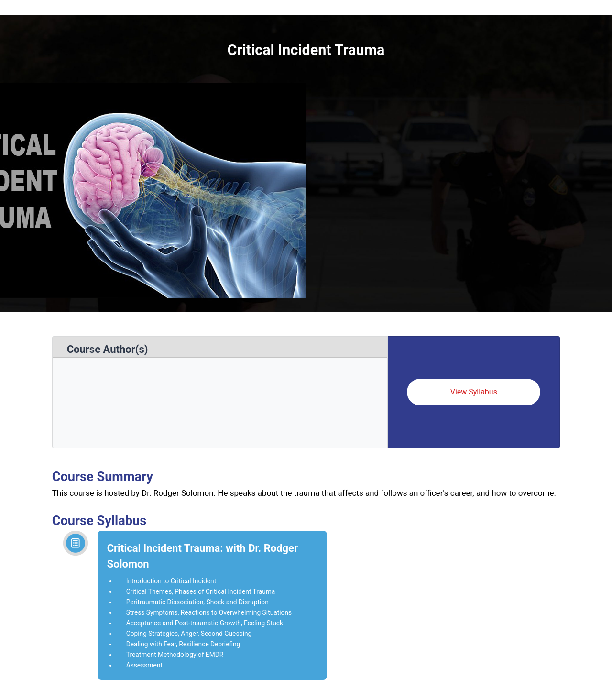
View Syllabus (474, 392)
